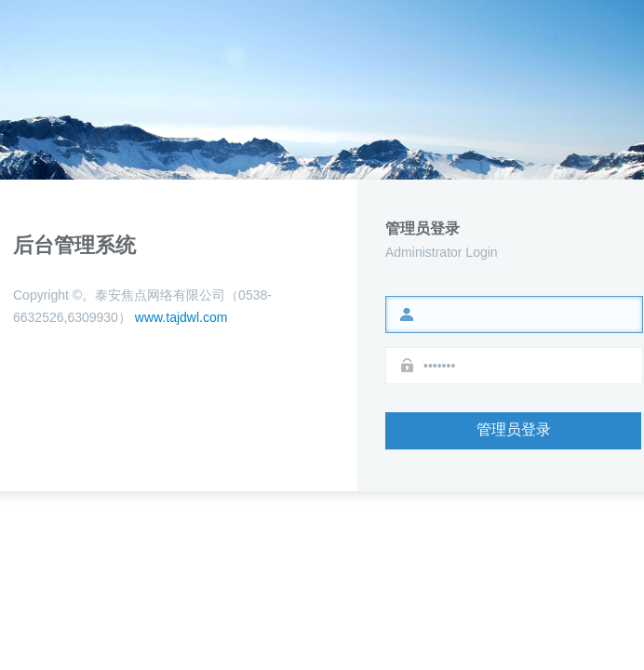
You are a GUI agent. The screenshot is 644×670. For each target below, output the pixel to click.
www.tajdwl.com (179, 317)
